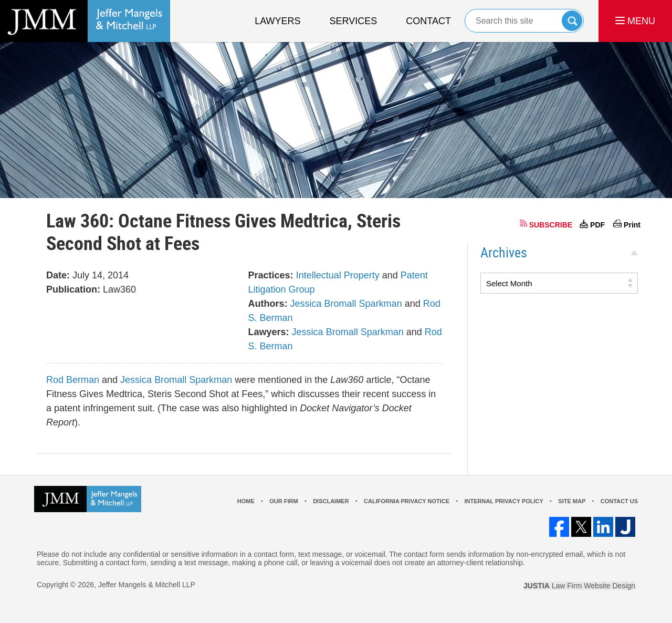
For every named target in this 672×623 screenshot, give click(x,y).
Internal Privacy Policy (503, 501)
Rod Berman (73, 380)
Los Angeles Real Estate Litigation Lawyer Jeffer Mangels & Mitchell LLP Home (85, 21)
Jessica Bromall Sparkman (346, 304)
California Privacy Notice (407, 501)
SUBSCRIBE (551, 225)
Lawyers (277, 21)
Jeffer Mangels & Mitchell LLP (147, 585)
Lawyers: (269, 332)
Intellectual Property (338, 275)
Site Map (572, 501)
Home (246, 501)
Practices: (271, 275)
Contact (428, 21)
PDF (597, 225)
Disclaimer (331, 501)
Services (354, 21)
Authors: (268, 304)
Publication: (73, 289)
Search (572, 21)
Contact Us (619, 501)
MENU (635, 21)
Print (632, 225)
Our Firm (283, 501)
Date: (58, 275)
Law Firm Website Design (579, 586)
